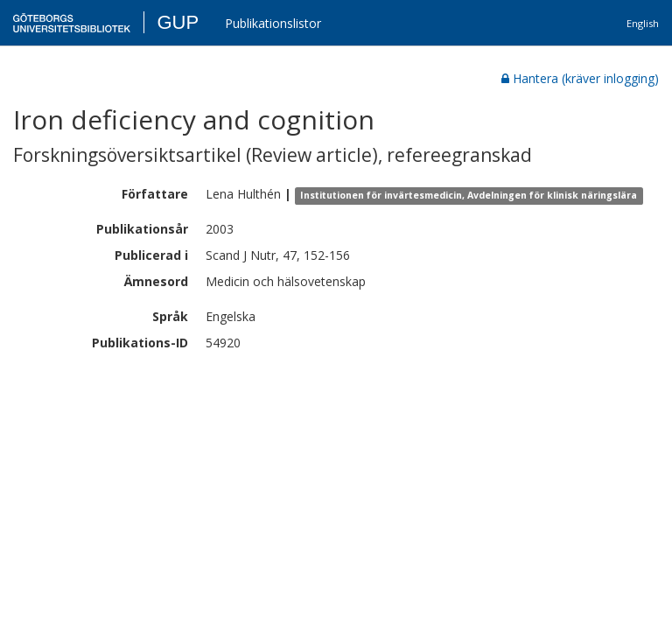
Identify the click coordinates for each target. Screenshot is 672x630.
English (643, 23)
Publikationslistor (273, 23)
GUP (178, 22)
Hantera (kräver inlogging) (580, 78)
